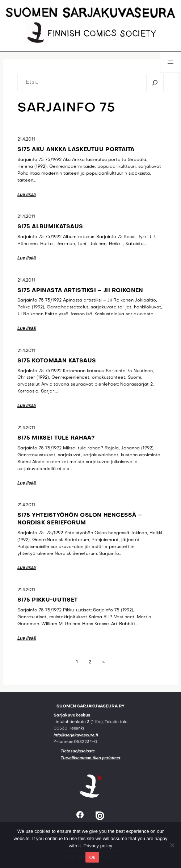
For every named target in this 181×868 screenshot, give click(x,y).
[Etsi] (155, 83)
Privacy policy (98, 846)
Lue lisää (27, 195)
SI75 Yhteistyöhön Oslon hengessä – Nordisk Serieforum (80, 519)
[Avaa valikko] (171, 62)
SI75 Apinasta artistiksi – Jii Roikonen (80, 291)
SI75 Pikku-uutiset (47, 600)
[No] (172, 845)
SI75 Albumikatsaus (50, 227)
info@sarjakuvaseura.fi (76, 735)
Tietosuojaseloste (78, 751)
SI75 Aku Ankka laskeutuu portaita (76, 150)
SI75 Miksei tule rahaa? (56, 438)
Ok (92, 857)
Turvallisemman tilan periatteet (91, 758)
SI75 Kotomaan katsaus (57, 361)
